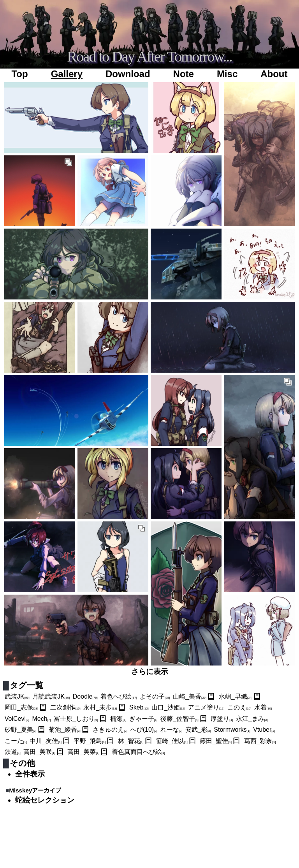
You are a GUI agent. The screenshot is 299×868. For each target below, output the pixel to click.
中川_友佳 (46, 741)
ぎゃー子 (143, 719)
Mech (41, 719)
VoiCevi (17, 719)
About (274, 74)
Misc (227, 74)
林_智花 (131, 741)
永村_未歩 (100, 707)
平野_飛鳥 (90, 741)
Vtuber (264, 730)
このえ (239, 707)
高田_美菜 (83, 752)
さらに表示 (150, 672)
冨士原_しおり (76, 719)
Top (19, 74)
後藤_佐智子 (179, 719)
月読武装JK (51, 696)
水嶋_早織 (236, 696)
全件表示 (30, 774)
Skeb (139, 707)
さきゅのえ (110, 730)
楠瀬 (118, 719)
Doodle (85, 696)
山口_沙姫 (168, 707)
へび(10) (144, 730)
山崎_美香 (190, 696)
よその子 (155, 696)
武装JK (17, 696)
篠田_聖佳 (216, 741)
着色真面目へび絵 (138, 752)
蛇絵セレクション (45, 800)
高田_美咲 (39, 752)
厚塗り (222, 719)
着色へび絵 (119, 696)
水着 (263, 707)
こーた (16, 741)
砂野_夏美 (21, 730)
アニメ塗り (206, 707)
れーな (171, 730)
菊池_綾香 (65, 730)
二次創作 (65, 707)
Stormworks (232, 730)
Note (184, 74)
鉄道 (13, 752)
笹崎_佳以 (172, 741)
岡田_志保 (21, 707)
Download (128, 74)
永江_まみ (252, 719)
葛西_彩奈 (260, 741)
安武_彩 (198, 730)
